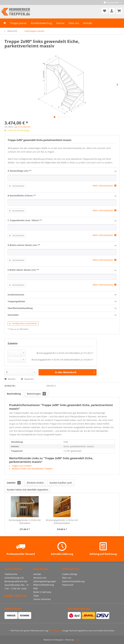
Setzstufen (62, 315)
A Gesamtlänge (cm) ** (62, 171)
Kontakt (37, 574)
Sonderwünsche (62, 295)
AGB (35, 588)
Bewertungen (36, 394)
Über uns (67, 578)
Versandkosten (55, 631)
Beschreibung (14, 394)
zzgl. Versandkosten (22, 127)
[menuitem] (105, 11)
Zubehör (14, 483)
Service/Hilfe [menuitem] (112, 2)
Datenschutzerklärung (73, 581)
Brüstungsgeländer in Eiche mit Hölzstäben (25, 522)
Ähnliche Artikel (35, 483)
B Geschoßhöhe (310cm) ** (62, 196)
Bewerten (27, 379)
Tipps (36, 596)
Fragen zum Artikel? (20, 466)
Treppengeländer (62, 302)
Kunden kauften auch (61, 483)
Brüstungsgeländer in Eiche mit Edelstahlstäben (62, 522)
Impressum (68, 585)
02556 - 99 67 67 (16, 596)
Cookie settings (70, 574)
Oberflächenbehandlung (62, 308)
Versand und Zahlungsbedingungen (45, 580)
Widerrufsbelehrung (44, 585)
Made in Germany (42, 592)
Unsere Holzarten (42, 599)
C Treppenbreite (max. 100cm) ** (62, 221)
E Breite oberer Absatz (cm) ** (62, 270)
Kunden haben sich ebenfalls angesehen (28, 490)
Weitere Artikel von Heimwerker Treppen (31, 469)
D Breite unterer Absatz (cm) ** (62, 245)
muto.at (77, 640)
